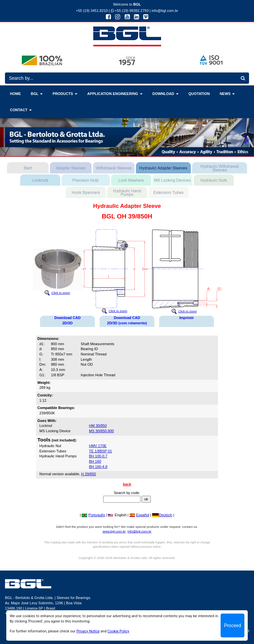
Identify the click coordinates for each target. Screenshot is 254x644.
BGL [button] (37, 94)
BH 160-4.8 (98, 467)
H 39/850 (89, 474)
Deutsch (162, 515)
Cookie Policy (118, 631)
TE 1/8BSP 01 (101, 451)
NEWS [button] (227, 94)
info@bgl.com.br (165, 11)
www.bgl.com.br (114, 531)
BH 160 (95, 461)
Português (93, 515)
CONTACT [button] (21, 110)
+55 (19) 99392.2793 (130, 11)
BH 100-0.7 (98, 456)
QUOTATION (199, 94)
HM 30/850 (98, 426)
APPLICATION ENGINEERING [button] (115, 94)
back (127, 484)
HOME (15, 94)
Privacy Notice (88, 631)
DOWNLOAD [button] (166, 94)
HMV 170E (98, 446)
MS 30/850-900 (101, 431)
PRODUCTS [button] (65, 94)
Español (140, 515)
